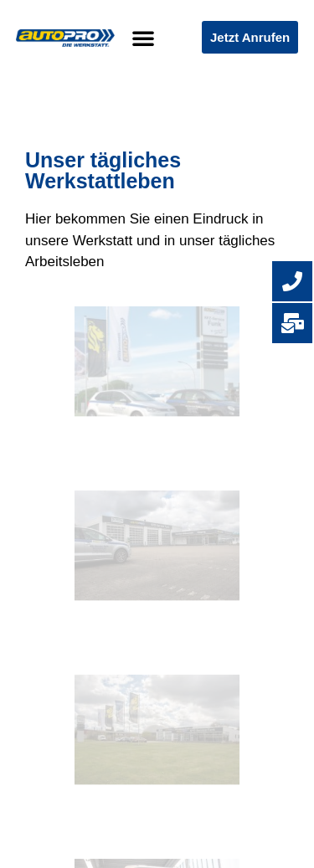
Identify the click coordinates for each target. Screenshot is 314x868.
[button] (143, 38)
